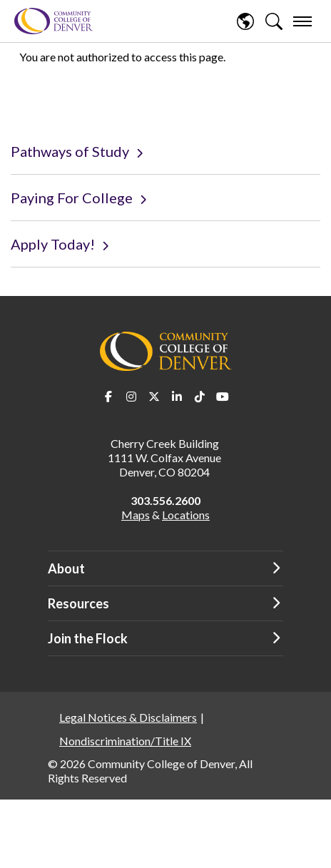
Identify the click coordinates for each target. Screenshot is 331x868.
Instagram (131, 397)
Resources (78, 603)
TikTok (200, 397)
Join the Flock (88, 638)
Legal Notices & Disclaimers (128, 717)
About (66, 568)
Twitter (154, 397)
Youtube (223, 397)
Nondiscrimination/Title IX (125, 741)
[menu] (302, 21)
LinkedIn (177, 397)
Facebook (108, 397)
